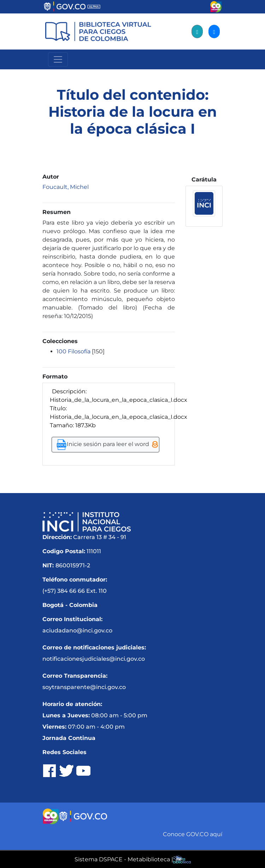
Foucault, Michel (66, 187)
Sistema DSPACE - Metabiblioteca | (124, 859)
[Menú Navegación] (58, 59)
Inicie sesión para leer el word (107, 445)
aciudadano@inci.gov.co (77, 630)
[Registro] (197, 31)
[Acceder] (214, 31)
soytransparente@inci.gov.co (84, 687)
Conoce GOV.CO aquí (193, 834)
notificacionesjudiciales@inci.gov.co (94, 659)
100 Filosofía (73, 351)
